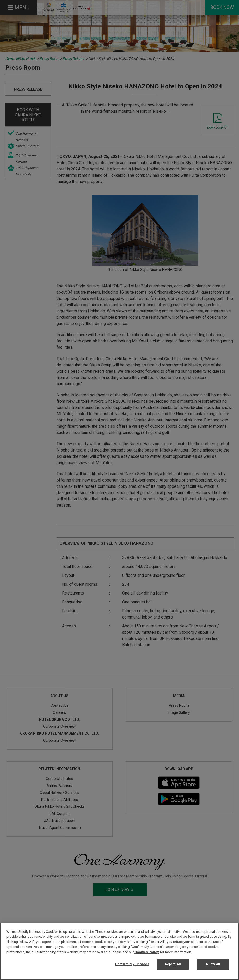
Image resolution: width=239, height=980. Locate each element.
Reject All (173, 964)
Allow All (213, 964)
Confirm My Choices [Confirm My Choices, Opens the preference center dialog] (132, 964)
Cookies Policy (147, 952)
